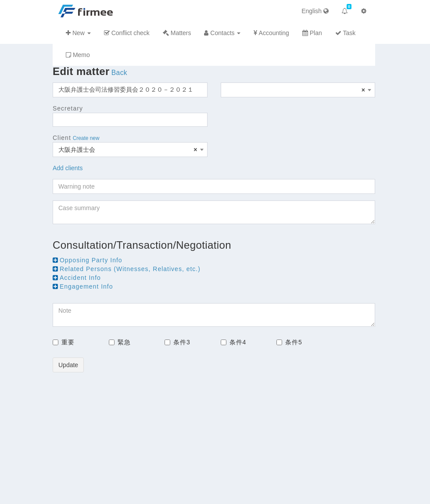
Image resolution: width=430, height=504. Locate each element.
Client (62, 138)
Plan (312, 33)
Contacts (222, 33)
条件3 (177, 342)
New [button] (78, 33)
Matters (177, 33)
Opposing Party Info (91, 260)
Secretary (68, 108)
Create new (86, 138)
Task (345, 33)
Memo (78, 55)
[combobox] (298, 90)
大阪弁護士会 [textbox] (128, 150)
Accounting (271, 33)
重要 (64, 342)
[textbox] (298, 90)
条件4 (234, 342)
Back (119, 73)
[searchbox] (58, 120)
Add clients (68, 168)
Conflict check (127, 33)
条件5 (289, 342)
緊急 (120, 342)
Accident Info (80, 278)
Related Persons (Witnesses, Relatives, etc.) (130, 269)
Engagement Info (86, 286)
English (315, 11)
